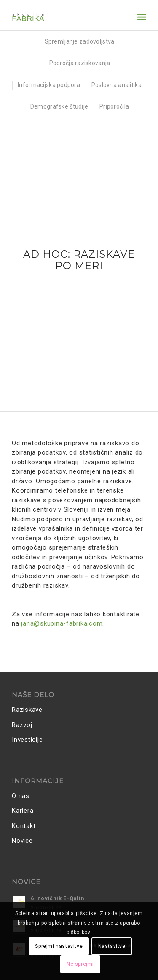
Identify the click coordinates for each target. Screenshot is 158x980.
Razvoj (22, 725)
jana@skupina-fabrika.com (62, 623)
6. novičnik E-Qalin (57, 898)
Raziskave (27, 710)
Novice (22, 841)
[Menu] (142, 17)
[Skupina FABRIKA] (66, 17)
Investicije (27, 740)
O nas (21, 796)
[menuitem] (142, 17)
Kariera (23, 811)
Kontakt (24, 826)
